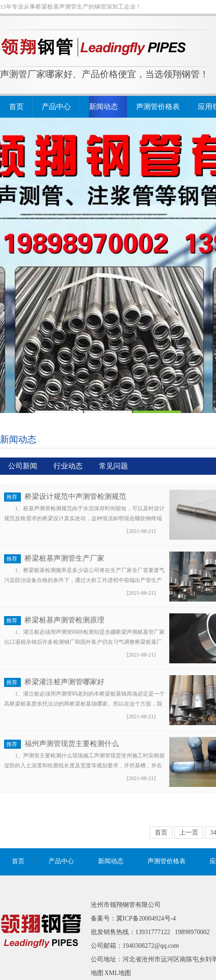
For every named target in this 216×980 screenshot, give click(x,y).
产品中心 (56, 107)
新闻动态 (103, 107)
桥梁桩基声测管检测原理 (64, 620)
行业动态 (68, 466)
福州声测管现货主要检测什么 (72, 744)
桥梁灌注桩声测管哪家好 (64, 682)
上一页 (189, 833)
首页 (16, 107)
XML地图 (118, 973)
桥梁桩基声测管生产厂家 (64, 558)
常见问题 (113, 466)
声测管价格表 (158, 107)
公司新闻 (23, 466)
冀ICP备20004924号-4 (146, 918)
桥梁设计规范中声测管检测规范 (75, 496)
